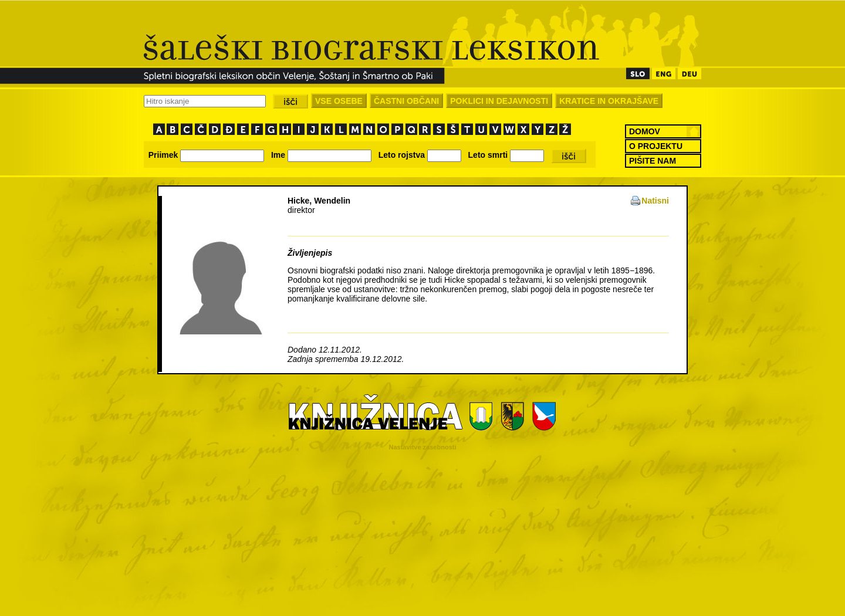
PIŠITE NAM (653, 161)
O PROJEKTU (656, 146)
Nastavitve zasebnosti (423, 447)
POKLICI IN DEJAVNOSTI (499, 101)
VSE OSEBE (339, 101)
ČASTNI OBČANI (406, 101)
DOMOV (645, 131)
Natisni (655, 201)
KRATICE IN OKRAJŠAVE (609, 101)
